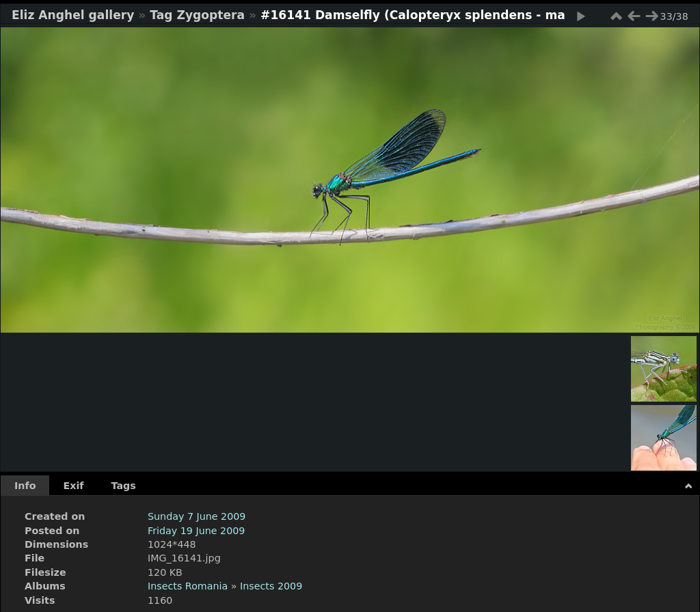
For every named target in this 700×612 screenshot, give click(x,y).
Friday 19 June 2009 (196, 531)
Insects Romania (188, 586)
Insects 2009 (271, 586)
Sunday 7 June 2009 (197, 516)
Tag (161, 15)
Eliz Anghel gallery (73, 15)
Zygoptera (211, 15)
